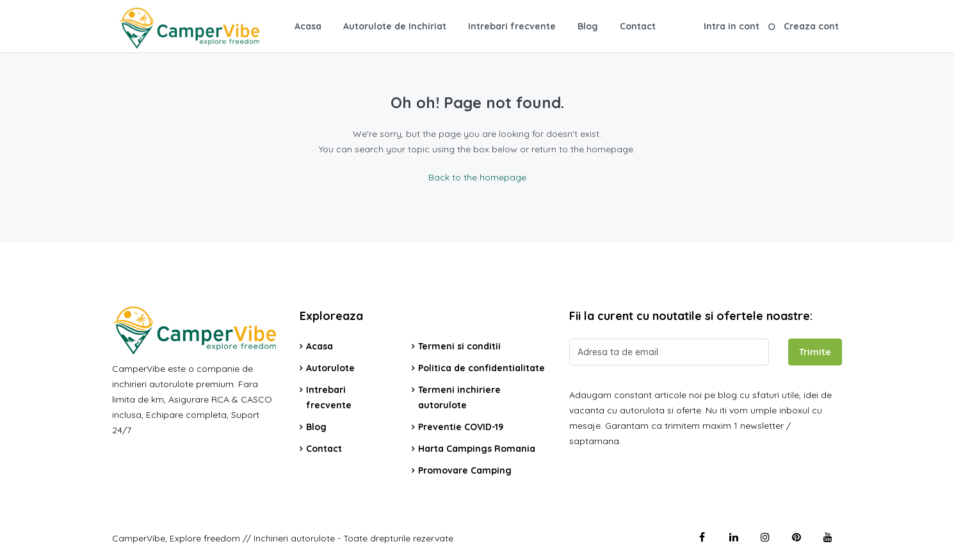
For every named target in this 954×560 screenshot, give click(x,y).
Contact (638, 26)
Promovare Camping (465, 470)
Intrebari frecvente (512, 26)
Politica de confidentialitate (481, 368)
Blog (588, 26)
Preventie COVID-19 (461, 427)
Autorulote (330, 368)
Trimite (815, 352)
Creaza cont (811, 26)
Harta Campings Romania (477, 449)
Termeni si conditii (459, 346)
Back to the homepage (477, 177)
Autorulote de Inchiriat (395, 26)
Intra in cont (732, 26)
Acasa (308, 26)
